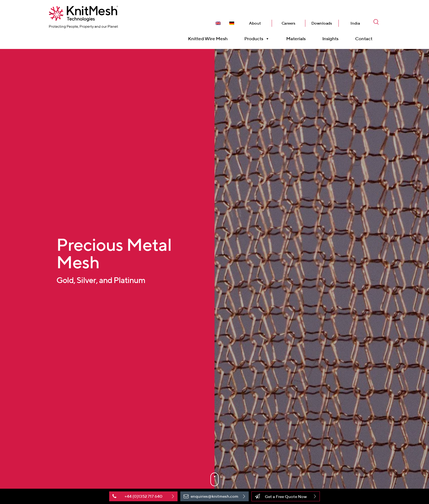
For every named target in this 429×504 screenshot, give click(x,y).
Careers (289, 28)
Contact (364, 44)
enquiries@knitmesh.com (215, 496)
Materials (296, 44)
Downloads (322, 28)
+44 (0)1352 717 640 (144, 496)
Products (257, 44)
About (255, 28)
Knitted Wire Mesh (208, 44)
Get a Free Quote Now (286, 496)
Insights (330, 44)
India (355, 28)
